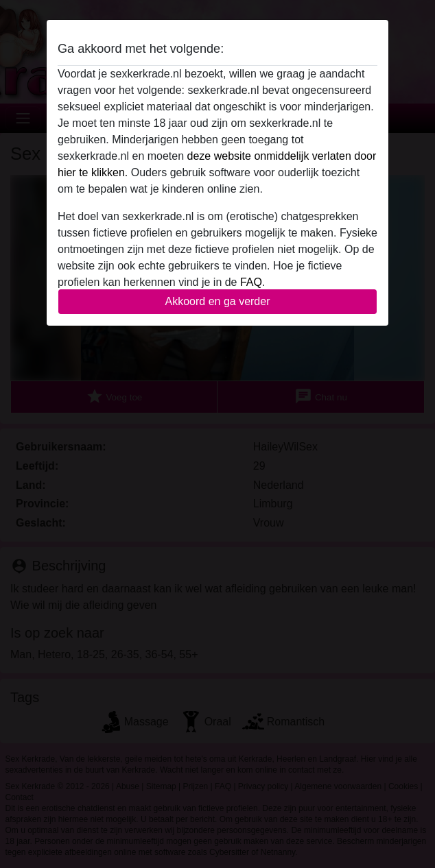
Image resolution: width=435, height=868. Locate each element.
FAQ (251, 282)
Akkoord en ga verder (218, 301)
